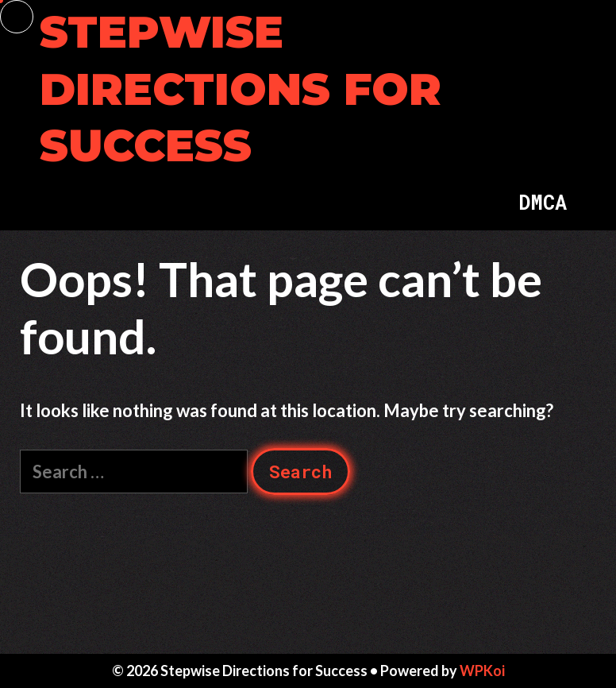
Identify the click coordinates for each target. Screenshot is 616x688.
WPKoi (482, 671)
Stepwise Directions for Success (241, 89)
